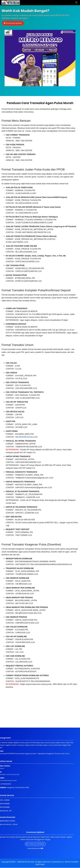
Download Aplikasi (13, 23)
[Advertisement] (40, 713)
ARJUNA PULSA (26, 437)
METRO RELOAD (28, 862)
